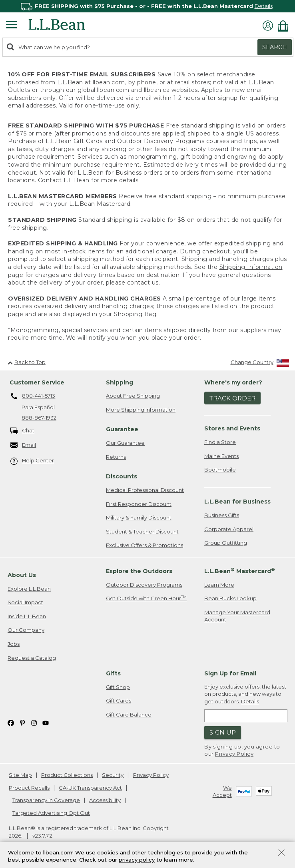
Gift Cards (119, 701)
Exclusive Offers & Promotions (145, 545)
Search (275, 47)
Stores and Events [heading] (232, 428)
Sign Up (223, 732)
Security (113, 775)
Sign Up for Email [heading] (230, 673)
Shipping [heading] (120, 382)
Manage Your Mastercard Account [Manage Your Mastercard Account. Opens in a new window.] (237, 616)
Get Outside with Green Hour (146, 598)
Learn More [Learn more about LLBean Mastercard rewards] (219, 585)
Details (264, 6)
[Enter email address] (246, 716)
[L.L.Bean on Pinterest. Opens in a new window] (22, 723)
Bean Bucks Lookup (230, 598)
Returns (116, 457)
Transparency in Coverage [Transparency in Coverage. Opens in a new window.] (46, 800)
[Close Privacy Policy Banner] (281, 853)
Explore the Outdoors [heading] (139, 571)
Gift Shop (118, 687)
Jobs (14, 644)
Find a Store (220, 442)
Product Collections (67, 775)
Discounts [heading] (122, 476)
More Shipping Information (141, 410)
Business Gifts (222, 515)
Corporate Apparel (229, 529)
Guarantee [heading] (122, 429)
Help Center (32, 461)
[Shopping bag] (285, 26)
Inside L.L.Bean (27, 616)
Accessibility (105, 800)
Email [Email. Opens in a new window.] (23, 445)
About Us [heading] (22, 575)
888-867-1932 (39, 418)
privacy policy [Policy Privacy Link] (137, 860)
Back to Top (27, 362)
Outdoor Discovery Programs (144, 585)
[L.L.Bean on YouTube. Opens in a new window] (46, 723)
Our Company (26, 630)
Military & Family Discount (139, 518)
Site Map (20, 775)
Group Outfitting (226, 543)
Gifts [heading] (113, 673)
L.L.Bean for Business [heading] (237, 502)
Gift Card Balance (129, 715)
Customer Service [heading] (37, 382)
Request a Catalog (32, 658)
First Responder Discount (139, 504)
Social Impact (25, 602)
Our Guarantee (125, 443)
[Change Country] (260, 364)
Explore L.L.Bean (29, 589)
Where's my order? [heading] (233, 382)
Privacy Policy (234, 754)
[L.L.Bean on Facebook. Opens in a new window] (11, 723)
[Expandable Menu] (12, 26)
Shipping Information (251, 267)
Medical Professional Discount (145, 490)
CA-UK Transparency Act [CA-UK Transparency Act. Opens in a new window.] (90, 788)
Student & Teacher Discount (142, 532)
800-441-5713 (33, 396)
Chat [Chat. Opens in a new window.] (23, 431)
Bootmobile (220, 470)
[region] (147, 6)
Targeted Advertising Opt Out (51, 813)
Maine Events (221, 456)
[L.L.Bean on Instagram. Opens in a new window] (34, 723)
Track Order (232, 398)
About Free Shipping (133, 396)
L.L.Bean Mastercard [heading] (240, 571)
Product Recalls (29, 788)
